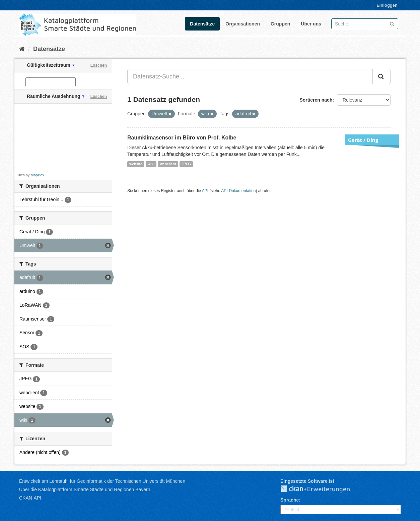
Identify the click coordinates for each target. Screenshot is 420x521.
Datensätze (202, 24)
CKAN (321, 489)
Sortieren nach (316, 100)
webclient (168, 164)
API (205, 191)
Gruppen (280, 24)
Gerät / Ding (363, 140)
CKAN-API (30, 498)
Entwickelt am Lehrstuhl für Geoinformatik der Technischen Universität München (102, 481)
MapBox (38, 175)
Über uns (311, 24)
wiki (151, 164)
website (136, 164)
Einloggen (387, 5)
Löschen (99, 65)
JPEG (186, 164)
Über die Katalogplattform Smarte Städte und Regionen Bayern (85, 489)
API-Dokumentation (238, 191)
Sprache (290, 500)
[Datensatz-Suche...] (250, 76)
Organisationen (243, 24)
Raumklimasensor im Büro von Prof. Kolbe (182, 138)
